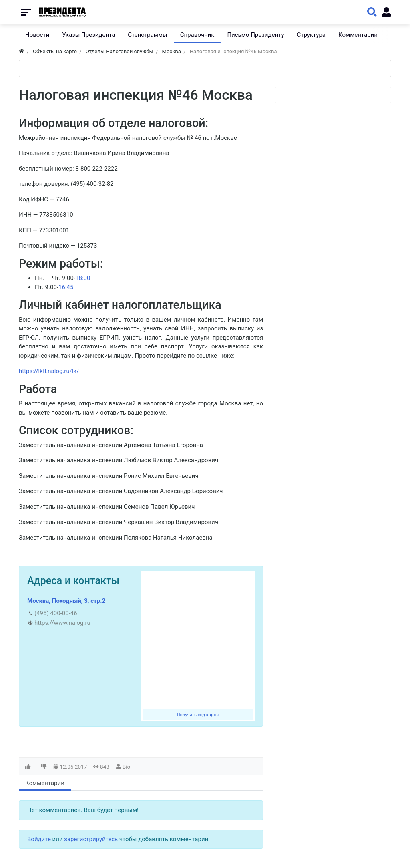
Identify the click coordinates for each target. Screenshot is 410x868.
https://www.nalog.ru (62, 623)
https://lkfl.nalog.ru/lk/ (49, 371)
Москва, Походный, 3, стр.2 (66, 601)
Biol (127, 767)
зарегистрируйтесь (91, 839)
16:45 (66, 287)
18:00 (83, 278)
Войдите (39, 839)
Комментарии (45, 783)
